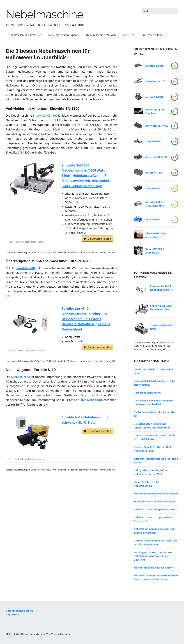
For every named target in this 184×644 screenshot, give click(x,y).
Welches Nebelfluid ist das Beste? (153, 568)
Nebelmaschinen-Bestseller (25, 35)
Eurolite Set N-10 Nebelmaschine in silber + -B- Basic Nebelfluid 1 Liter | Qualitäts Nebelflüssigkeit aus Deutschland (86, 319)
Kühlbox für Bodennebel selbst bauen (156, 494)
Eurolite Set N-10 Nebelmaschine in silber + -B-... (161, 288)
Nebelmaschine (44, 15)
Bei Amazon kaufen (99, 239)
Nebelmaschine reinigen (101, 35)
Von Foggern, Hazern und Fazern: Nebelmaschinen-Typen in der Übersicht (153, 556)
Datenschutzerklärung (147, 393)
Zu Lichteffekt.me (152, 35)
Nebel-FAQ (129, 35)
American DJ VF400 (156, 157)
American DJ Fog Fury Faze (155, 111)
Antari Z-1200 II (154, 97)
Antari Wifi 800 (154, 173)
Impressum (12, 614)
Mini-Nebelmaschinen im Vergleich (154, 501)
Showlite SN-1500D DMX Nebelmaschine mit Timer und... (162, 327)
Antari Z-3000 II (154, 66)
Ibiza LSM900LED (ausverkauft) (155, 251)
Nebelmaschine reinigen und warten (155, 509)
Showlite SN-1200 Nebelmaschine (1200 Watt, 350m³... (162, 308)
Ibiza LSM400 (153, 219)
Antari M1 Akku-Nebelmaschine (155, 204)
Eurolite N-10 (26, 268)
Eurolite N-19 (20, 377)
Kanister (88, 400)
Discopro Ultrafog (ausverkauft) (156, 235)
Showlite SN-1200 (45, 116)
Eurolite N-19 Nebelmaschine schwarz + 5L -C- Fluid (85, 420)
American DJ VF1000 (157, 126)
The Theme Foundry (58, 634)
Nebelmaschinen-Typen (63, 35)
